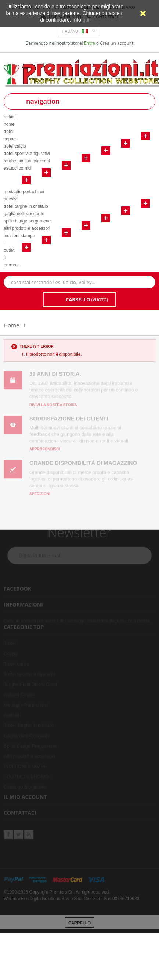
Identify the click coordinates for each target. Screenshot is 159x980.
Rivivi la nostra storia (53, 402)
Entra (90, 43)
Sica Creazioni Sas (92, 896)
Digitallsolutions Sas (49, 896)
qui (86, 20)
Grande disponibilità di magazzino (83, 460)
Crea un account (117, 43)
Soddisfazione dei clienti (69, 416)
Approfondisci (45, 447)
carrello (79, 921)
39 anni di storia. (55, 371)
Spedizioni (40, 491)
